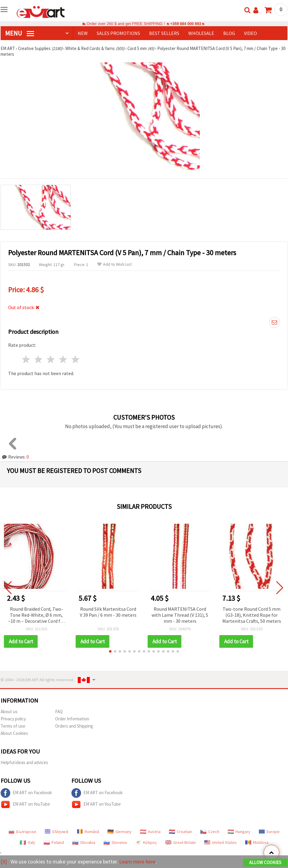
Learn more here (138, 862)
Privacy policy (13, 719)
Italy (28, 842)
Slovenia (115, 842)
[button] (110, 651)
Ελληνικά (56, 832)
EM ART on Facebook (26, 793)
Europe (269, 832)
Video (250, 33)
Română (88, 832)
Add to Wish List (114, 264)
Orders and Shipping (74, 726)
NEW (83, 33)
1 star (26, 359)
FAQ (59, 711)
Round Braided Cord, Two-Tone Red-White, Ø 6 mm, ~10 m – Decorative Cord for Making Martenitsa (36, 615)
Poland (54, 842)
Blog (229, 33)
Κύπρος (146, 842)
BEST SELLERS (164, 33)
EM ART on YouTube (25, 804)
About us (9, 711)
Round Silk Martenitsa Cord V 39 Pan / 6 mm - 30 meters (108, 612)
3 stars (51, 359)
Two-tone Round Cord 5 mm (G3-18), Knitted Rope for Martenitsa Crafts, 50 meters (252, 615)
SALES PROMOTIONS (118, 33)
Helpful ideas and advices (24, 762)
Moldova (257, 842)
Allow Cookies (265, 862)
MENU (20, 33)
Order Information (72, 719)
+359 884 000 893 (186, 24)
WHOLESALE (201, 33)
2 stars (39, 359)
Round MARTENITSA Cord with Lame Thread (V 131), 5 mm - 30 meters (180, 615)
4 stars (63, 359)
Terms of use (13, 726)
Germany (120, 832)
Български (22, 832)
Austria (150, 832)
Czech (210, 832)
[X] (4, 862)
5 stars (75, 359)
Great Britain (181, 842)
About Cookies (14, 733)
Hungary (239, 832)
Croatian (180, 832)
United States (221, 842)
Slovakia (84, 842)
